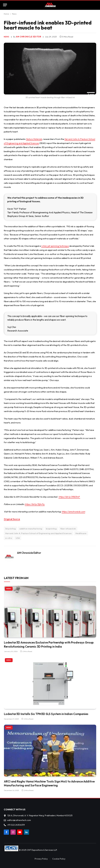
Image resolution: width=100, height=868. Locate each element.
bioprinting (51, 529)
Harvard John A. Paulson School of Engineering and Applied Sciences (39, 533)
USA (18, 538)
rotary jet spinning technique (55, 246)
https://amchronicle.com (73, 512)
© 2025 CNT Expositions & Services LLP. (38, 850)
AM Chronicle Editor (29, 37)
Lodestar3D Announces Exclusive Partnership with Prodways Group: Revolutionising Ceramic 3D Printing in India (49, 644)
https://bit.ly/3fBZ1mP (69, 497)
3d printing (10, 529)
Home (6, 14)
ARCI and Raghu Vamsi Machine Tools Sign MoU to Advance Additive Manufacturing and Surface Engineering (49, 783)
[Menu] (5, 5)
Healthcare (81, 533)
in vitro (9, 538)
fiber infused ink (68, 529)
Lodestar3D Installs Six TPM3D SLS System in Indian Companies (46, 714)
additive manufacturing (31, 529)
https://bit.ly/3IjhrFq (35, 504)
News (14, 14)
